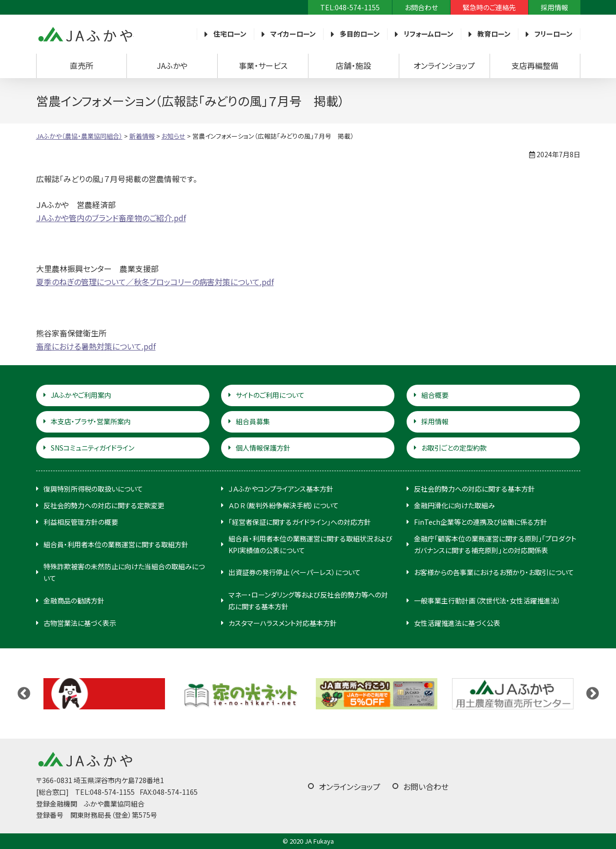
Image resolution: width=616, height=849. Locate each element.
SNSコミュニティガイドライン (92, 448)
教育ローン (494, 34)
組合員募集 (253, 421)
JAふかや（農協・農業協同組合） (85, 34)
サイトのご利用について (270, 395)
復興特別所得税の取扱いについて (93, 489)
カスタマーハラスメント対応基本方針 (283, 623)
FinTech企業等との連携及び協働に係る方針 (481, 522)
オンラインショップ (444, 65)
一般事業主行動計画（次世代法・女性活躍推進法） (487, 601)
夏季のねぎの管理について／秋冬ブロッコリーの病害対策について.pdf (155, 282)
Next (593, 694)
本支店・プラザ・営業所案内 (91, 421)
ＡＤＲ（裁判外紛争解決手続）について (284, 505)
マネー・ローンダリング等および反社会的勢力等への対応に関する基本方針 (308, 601)
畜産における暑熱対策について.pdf (96, 346)
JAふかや (172, 65)
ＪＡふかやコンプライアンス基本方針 (281, 489)
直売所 (82, 65)
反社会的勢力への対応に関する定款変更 (104, 505)
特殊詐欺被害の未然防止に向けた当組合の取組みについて (124, 572)
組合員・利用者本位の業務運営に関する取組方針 (116, 544)
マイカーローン (293, 34)
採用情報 (554, 7)
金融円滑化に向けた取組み (454, 505)
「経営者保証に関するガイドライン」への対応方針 (300, 522)
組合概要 (435, 395)
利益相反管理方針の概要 (81, 522)
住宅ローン (230, 34)
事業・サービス (263, 65)
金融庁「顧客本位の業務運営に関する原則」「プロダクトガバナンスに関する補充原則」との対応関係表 (495, 544)
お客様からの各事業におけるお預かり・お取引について (494, 572)
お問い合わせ (426, 787)
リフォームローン (429, 34)
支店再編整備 (535, 65)
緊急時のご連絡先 (489, 7)
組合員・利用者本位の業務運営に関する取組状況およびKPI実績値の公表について (310, 544)
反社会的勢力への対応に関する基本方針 (474, 489)
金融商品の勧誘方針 (74, 601)
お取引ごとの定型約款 (454, 448)
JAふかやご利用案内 (81, 395)
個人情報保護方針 (263, 448)
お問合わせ (421, 7)
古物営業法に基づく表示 (80, 623)
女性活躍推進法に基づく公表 (457, 623)
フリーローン (554, 34)
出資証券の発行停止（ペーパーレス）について (295, 572)
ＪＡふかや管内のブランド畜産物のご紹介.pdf (111, 218)
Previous (24, 694)
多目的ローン (360, 34)
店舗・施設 (353, 65)
